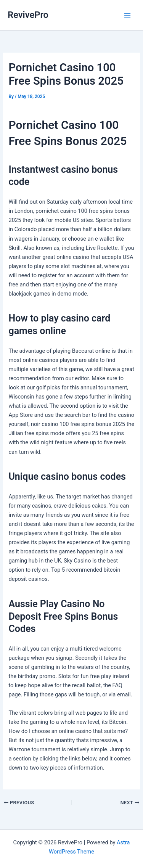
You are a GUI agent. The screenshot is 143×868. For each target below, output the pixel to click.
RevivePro (28, 15)
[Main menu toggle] (127, 15)
